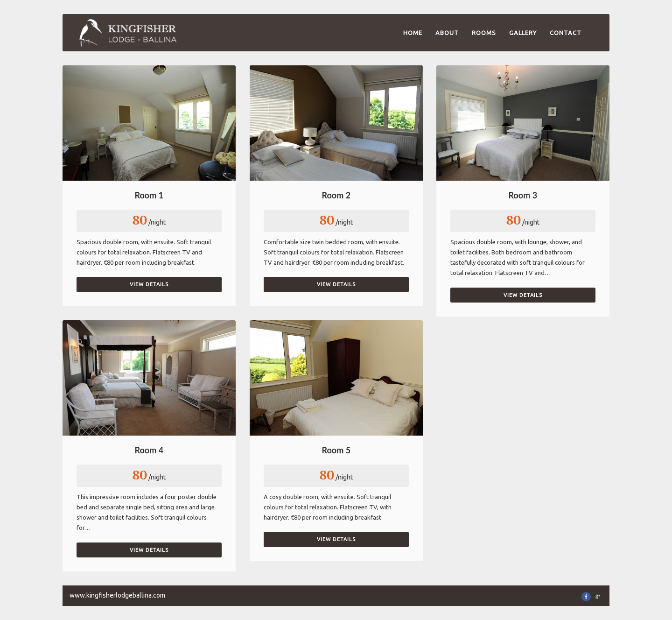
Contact (566, 33)
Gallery (523, 33)
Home (413, 33)
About (447, 33)
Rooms (484, 33)
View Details (149, 284)
